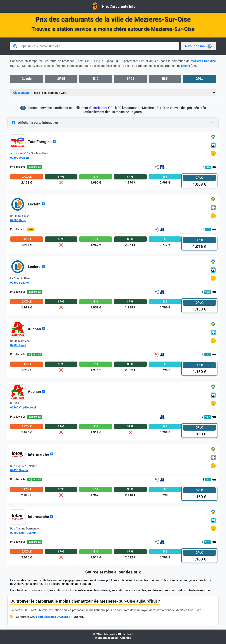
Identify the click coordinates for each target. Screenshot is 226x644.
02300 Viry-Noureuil (23, 408)
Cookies (126, 638)
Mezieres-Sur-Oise (203, 61)
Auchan (36, 329)
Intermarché (41, 454)
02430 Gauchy (19, 470)
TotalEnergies (42, 142)
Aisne (186, 66)
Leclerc (36, 204)
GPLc (200, 79)
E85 (165, 79)
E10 (96, 79)
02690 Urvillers (20, 158)
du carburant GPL (102, 108)
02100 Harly (18, 220)
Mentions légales (106, 638)
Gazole (26, 79)
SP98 (130, 79)
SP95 (61, 79)
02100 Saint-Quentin (23, 533)
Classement (21, 93)
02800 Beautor (20, 283)
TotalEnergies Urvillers (53, 617)
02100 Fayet (18, 345)
